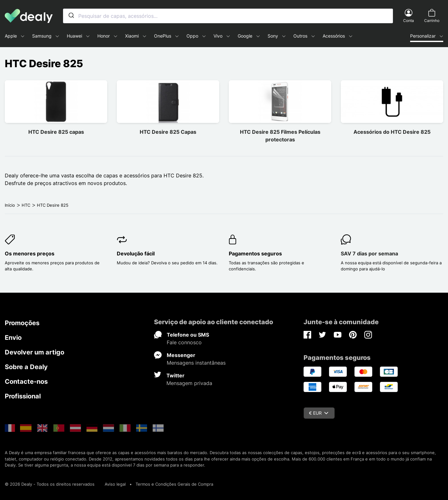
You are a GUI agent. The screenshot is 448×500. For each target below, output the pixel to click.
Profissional (23, 396)
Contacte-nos (26, 382)
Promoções (22, 323)
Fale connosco (184, 342)
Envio (13, 338)
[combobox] (228, 16)
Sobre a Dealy (26, 367)
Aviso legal (115, 484)
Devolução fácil (136, 254)
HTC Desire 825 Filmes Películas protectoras (280, 136)
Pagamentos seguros (255, 254)
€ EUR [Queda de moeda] (319, 413)
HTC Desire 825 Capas (168, 132)
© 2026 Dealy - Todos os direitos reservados (50, 484)
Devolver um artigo (35, 352)
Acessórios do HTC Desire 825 (392, 132)
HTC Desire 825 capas (56, 132)
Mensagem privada (189, 383)
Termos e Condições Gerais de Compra (174, 484)
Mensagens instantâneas (196, 363)
